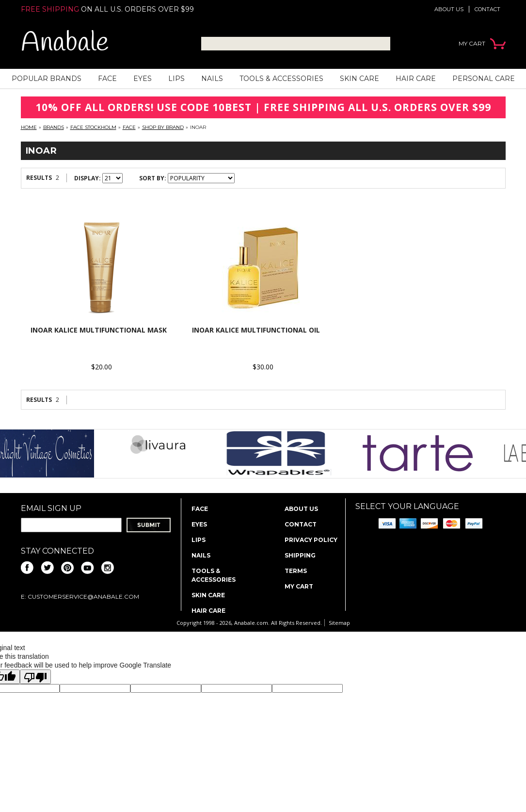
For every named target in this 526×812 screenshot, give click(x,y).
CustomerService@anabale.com (83, 597)
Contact (487, 9)
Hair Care (416, 79)
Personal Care (484, 79)
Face (107, 79)
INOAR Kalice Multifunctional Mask (99, 330)
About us (449, 9)
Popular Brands (47, 79)
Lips (176, 79)
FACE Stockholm (93, 127)
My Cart (299, 586)
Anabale (65, 43)
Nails (212, 79)
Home (29, 127)
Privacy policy (311, 540)
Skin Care (359, 79)
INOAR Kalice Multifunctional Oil (256, 330)
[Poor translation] (35, 677)
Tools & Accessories (281, 79)
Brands (54, 127)
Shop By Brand (163, 127)
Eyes (143, 79)
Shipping (300, 555)
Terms (296, 571)
